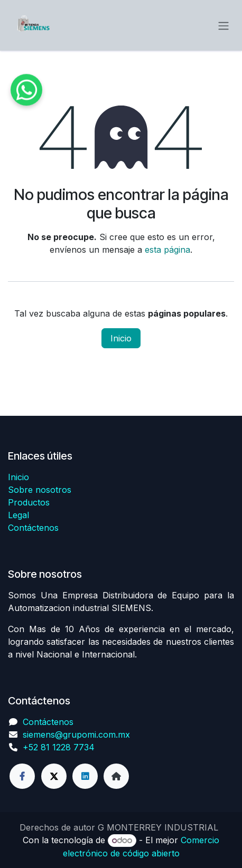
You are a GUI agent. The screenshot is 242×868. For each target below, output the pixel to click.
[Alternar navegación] (224, 25)
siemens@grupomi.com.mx (76, 735)
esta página (167, 250)
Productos (29, 502)
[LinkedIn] (85, 776)
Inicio (121, 338)
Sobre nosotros (40, 490)
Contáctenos (33, 528)
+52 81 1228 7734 (59, 747)
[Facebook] (22, 776)
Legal (18, 515)
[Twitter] (54, 776)
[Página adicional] (116, 776)
